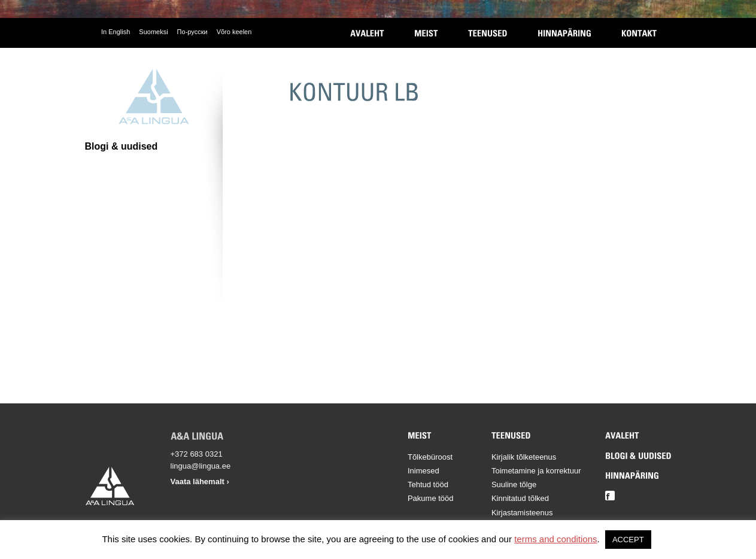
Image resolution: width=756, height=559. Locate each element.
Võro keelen (234, 32)
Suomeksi (153, 32)
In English (116, 32)
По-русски (192, 32)
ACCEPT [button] (628, 540)
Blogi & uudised (122, 146)
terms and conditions (555, 539)
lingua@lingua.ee (201, 466)
